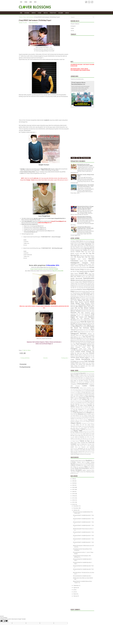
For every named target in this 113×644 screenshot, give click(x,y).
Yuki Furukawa (30, 17)
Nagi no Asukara (79, 420)
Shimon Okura (84, 338)
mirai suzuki (91, 366)
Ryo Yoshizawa (84, 328)
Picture (93, 467)
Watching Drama (90, 472)
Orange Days (84, 426)
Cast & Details (86, 462)
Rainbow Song (91, 429)
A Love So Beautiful (80, 373)
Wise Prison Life (86, 451)
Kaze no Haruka (84, 407)
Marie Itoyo (74, 302)
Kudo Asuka (86, 293)
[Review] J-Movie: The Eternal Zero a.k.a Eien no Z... (84, 573)
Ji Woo (90, 275)
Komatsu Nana (85, 291)
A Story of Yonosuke (90, 373)
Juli (74, 590)
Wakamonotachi (74, 448)
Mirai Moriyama (85, 309)
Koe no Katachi (86, 410)
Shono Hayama (86, 340)
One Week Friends (89, 425)
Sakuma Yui (91, 334)
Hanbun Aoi (86, 399)
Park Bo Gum (86, 322)
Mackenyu (74, 299)
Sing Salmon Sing (90, 433)
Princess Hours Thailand (78, 429)
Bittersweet (83, 379)
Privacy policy (53, 13)
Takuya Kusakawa (75, 347)
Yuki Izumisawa (80, 361)
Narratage (86, 420)
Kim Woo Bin (89, 286)
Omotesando (84, 423)
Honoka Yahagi (79, 269)
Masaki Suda (80, 303)
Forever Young (74, 394)
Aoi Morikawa (74, 243)
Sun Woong (84, 343)
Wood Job (92, 451)
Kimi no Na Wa (88, 408)
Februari (76, 596)
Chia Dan (92, 382)
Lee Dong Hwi (88, 294)
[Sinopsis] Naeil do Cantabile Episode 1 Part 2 (83, 566)
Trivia (24, 17)
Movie (35, 2)
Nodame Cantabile (75, 421)
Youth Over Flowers (75, 454)
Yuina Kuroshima (83, 359)
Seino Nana (73, 337)
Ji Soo (87, 275)
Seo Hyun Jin (80, 337)
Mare (74, 416)
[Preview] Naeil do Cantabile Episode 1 (82, 576)
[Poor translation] (6, 621)
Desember (76, 506)
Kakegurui (78, 407)
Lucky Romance (78, 413)
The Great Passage (90, 438)
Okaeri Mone (76, 423)
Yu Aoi (91, 358)
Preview (73, 468)
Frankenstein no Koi (81, 394)
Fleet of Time (91, 392)
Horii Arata (87, 270)
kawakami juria (84, 366)
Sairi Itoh (86, 332)
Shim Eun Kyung (75, 338)
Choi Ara (88, 246)
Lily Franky (92, 298)
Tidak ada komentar (33, 23)
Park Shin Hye (91, 323)
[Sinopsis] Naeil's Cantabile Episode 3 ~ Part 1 (83, 543)
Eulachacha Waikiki (90, 391)
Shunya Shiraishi (80, 341)
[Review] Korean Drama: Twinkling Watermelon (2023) (85, 165)
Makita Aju (81, 300)
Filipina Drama (83, 464)
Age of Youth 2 (75, 375)
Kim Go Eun (78, 285)
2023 (73, 485)
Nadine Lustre (80, 316)
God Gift (73, 397)
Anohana (77, 376)
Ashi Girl (80, 378)
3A (71, 373)
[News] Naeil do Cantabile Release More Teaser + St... (83, 582)
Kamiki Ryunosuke (76, 278)
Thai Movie (73, 472)
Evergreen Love (74, 392)
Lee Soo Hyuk (75, 297)
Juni (74, 592)
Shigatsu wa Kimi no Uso (81, 432)
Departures (83, 391)
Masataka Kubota (90, 304)
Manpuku (81, 414)
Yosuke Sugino (84, 357)
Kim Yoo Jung (78, 288)
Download (77, 464)
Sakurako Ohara (75, 335)
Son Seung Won (88, 341)
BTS (93, 461)
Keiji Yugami (91, 407)
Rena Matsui (76, 326)
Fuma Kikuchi (88, 252)
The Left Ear (73, 440)
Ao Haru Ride (86, 376)
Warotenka (81, 448)
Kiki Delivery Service (80, 408)
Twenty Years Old (75, 446)
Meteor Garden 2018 (89, 416)
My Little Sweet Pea (86, 419)
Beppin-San (89, 378)
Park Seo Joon (84, 323)
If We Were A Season (84, 404)
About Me (46, 13)
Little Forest (89, 411)
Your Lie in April (91, 453)
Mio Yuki (79, 309)
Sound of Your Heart (78, 434)
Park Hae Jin (78, 323)
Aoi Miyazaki (91, 241)
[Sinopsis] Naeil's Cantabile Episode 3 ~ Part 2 (83, 539)
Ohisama (92, 421)
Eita (77, 249)
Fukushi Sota (80, 252)
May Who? (82, 416)
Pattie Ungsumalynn (77, 325)
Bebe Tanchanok (86, 244)
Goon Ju (76, 398)
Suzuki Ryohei (91, 343)
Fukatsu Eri (86, 250)
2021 (73, 489)
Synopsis (34, 13)
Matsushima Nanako (85, 305)
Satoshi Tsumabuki (89, 335)
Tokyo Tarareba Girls (82, 443)
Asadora (89, 460)
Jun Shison (77, 276)
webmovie (76, 473)
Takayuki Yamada (82, 346)
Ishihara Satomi (74, 275)
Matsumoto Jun (74, 305)
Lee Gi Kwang (80, 296)
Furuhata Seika (78, 254)
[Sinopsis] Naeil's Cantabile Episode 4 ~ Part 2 (83, 533)
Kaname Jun (91, 280)
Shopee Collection (75, 24)
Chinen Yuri (83, 246)
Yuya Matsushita (87, 364)
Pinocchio (92, 428)
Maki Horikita (74, 301)
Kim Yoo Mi (84, 288)
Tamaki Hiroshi (86, 347)
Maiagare (89, 413)
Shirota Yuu (73, 340)
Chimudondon (83, 384)
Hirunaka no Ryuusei (75, 401)
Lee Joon (92, 296)
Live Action (73, 467)
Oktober (76, 510)
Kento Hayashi (88, 283)
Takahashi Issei (90, 344)
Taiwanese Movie (90, 470)
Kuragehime (74, 411)
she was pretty (87, 454)
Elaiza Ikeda (81, 249)
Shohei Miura (79, 340)
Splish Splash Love (87, 434)
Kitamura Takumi (82, 289)
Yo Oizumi (84, 355)
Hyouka (79, 402)
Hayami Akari (91, 264)
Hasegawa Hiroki (88, 263)
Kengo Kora (77, 283)
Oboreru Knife (83, 421)
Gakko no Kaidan (75, 395)
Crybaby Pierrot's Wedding (85, 388)
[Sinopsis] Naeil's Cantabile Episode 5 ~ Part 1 (83, 526)
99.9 (73, 373)
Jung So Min (85, 277)
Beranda (45, 358)
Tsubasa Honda (80, 351)
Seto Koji (85, 337)
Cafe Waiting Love (80, 382)
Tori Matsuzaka (85, 350)
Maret (75, 594)
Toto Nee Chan (91, 444)
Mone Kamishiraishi (86, 314)
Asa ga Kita (76, 378)
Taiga (74, 344)
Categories (27, 13)
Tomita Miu (91, 349)
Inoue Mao (91, 273)
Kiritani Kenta (74, 290)
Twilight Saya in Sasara (85, 446)
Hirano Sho (73, 268)
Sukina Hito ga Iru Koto (86, 435)
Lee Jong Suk (87, 296)
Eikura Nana (73, 249)
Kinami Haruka (91, 288)
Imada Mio (83, 273)
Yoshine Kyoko (75, 357)
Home (21, 2)
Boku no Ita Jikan (79, 381)
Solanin (72, 434)
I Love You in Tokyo (86, 402)
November (76, 508)
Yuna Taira (88, 363)
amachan (82, 454)
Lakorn (93, 465)
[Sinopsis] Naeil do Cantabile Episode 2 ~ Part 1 (83, 563)
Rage (87, 429)
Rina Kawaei (91, 326)
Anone (81, 376)
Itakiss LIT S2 (75, 405)
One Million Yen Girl (79, 425)
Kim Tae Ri (84, 286)
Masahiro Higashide (84, 302)
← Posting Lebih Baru (24, 358)
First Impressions (90, 464)
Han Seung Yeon (79, 257)
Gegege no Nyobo (84, 395)
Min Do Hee (79, 308)
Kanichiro (73, 282)
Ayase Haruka (78, 244)
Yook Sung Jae (79, 356)
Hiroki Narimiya (80, 268)
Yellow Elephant (74, 453)
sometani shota (74, 367)
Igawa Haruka (74, 273)
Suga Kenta (78, 343)
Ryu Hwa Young (87, 330)
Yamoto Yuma (78, 355)
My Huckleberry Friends (88, 417)
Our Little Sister (74, 428)
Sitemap (40, 13)
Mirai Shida (92, 309)
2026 (73, 479)
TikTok (72, 31)
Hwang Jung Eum (84, 271)
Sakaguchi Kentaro (79, 333)
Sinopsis (79, 470)
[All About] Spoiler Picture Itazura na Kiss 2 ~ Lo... (84, 529)
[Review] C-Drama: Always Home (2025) (86, 175)
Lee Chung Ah (79, 294)
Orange (79, 426)
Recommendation (84, 468)
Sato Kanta (82, 335)
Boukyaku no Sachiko (89, 381)
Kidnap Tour (73, 408)
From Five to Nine (90, 394)
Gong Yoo (82, 255)
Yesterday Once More (83, 453)
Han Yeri (88, 257)
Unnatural (92, 447)
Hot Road (76, 402)
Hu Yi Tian (76, 271)
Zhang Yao (77, 366)
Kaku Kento (91, 277)
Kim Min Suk (89, 285)
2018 (73, 496)
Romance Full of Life (87, 431)
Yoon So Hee (91, 356)
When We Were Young (88, 450)
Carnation (87, 382)
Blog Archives (86, 158)
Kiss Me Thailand (78, 410)
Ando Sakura (80, 241)
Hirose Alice (86, 268)
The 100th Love (88, 437)
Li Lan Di (87, 298)
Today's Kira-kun (76, 441)
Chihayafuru (74, 384)
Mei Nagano (79, 306)
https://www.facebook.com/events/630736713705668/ (44, 269)
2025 (73, 481)
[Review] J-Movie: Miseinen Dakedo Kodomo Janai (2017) (85, 217)
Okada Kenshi (87, 320)
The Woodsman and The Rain (82, 440)
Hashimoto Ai (74, 264)
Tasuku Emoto (83, 349)
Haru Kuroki (82, 259)
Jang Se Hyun (82, 275)
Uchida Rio (73, 353)
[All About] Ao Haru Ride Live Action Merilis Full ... (83, 579)
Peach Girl (87, 428)
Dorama (73, 464)
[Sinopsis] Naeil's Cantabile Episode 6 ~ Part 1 (83, 519)
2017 (73, 498)
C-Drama (73, 462)
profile (72, 473)
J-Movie (73, 465)
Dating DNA (78, 391)
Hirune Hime (82, 401)
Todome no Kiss (85, 441)
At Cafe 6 (84, 378)
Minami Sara (73, 309)
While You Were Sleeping (76, 451)
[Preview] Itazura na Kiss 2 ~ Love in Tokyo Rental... (83, 553)
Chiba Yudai (77, 246)
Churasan (78, 386)
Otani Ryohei (77, 322)
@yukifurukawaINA (58, 271)
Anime (31, 2)
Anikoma (73, 376)
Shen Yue (91, 337)
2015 (73, 502)
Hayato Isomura (75, 266)
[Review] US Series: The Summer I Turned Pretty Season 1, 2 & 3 (86, 185)
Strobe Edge (78, 435)
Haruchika (92, 400)
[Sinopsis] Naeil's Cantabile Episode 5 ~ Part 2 (83, 523)
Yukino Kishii (74, 363)
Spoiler (84, 470)
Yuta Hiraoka (79, 364)
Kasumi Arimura (87, 282)
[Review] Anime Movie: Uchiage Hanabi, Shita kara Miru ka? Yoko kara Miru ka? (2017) (85, 208)
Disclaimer (61, 13)
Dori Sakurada (91, 247)
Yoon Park (85, 356)
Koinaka (92, 410)
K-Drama (78, 465)
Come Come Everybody (82, 387)
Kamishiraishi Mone (81, 280)
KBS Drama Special (86, 465)
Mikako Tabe (87, 307)
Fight (87, 392)
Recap (77, 468)
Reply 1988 (78, 431)
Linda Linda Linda (82, 411)
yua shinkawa (81, 367)
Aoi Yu (84, 243)
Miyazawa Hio (75, 312)
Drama (26, 2)
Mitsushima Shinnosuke (86, 311)
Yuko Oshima (82, 363)
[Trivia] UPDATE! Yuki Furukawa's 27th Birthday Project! (35, 20)
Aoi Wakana (79, 243)
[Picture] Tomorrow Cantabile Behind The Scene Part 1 (83, 513)
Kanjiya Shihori (79, 282)
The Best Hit (83, 438)
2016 (73, 500)
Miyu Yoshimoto (86, 312)
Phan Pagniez (87, 325)
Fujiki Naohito (88, 248)
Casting (92, 462)
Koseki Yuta (91, 291)
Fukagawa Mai (79, 250)
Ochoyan (88, 421)
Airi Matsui (73, 241)
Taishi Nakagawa (81, 344)
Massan (77, 416)
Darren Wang (83, 247)
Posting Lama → (65, 358)
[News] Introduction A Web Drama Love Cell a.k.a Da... (83, 546)
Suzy (72, 344)
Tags (79, 158)
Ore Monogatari (91, 426)
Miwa (93, 311)
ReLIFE (72, 431)
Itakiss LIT (92, 404)
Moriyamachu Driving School (76, 417)
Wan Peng (85, 353)
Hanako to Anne (77, 399)
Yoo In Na (89, 355)
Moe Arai (79, 314)
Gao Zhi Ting (87, 253)
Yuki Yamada (89, 361)
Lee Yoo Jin (82, 298)
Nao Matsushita (85, 318)
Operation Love (74, 426)
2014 (73, 504)
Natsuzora (91, 420)
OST (89, 467)
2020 (73, 492)
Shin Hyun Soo (91, 338)
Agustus (76, 588)
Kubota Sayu (80, 293)
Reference (92, 468)
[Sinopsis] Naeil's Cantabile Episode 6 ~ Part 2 (83, 516)
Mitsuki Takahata (76, 311)
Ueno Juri (79, 353)
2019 (73, 494)
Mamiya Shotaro (90, 301)
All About (73, 461)
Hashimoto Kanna (83, 264)
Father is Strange (81, 392)
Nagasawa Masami (89, 315)
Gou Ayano (87, 255)
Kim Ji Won (84, 285)
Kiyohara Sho (78, 291)
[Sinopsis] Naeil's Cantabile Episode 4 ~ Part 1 (83, 536)
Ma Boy (84, 413)
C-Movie (79, 462)
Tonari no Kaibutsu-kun (82, 444)
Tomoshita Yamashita (76, 350)
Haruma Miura (83, 261)
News (86, 467)
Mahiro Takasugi (81, 299)
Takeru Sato (91, 346)
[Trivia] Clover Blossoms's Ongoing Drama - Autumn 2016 (85, 228)
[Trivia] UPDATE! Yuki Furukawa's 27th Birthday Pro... (82, 556)
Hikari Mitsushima (90, 266)
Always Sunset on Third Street (87, 375)
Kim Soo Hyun (78, 286)
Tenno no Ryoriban (79, 437)
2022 (73, 487)
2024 (73, 483)
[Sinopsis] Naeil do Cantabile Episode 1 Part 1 (83, 570)
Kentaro (82, 283)
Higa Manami (82, 266)
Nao (78, 318)
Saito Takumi (91, 332)
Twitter (72, 28)
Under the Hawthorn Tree (82, 447)
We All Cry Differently (89, 448)
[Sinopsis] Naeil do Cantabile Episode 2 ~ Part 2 (83, 560)
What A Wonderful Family (77, 450)
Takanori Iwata (74, 346)
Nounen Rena (80, 320)
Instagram (73, 26)
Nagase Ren (74, 317)
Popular (74, 158)
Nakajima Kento (83, 317)
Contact (67, 13)
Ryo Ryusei (74, 328)
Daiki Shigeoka (76, 247)
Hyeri (92, 271)
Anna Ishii (86, 241)
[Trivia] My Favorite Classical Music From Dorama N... (82, 550)
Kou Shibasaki (74, 293)
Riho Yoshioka (84, 326)
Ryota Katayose (80, 330)
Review (73, 470)
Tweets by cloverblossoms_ (77, 79)
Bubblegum (73, 382)
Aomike (83, 461)
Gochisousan (91, 395)
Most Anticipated (80, 467)
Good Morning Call (80, 397)
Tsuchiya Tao (90, 351)
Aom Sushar (88, 243)
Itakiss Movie (83, 405)
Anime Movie (78, 461)
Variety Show (83, 472)
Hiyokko (87, 401)
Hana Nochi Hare (84, 398)
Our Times (81, 428)
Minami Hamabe (89, 308)
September (76, 585)
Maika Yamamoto (90, 299)
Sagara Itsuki (81, 332)
